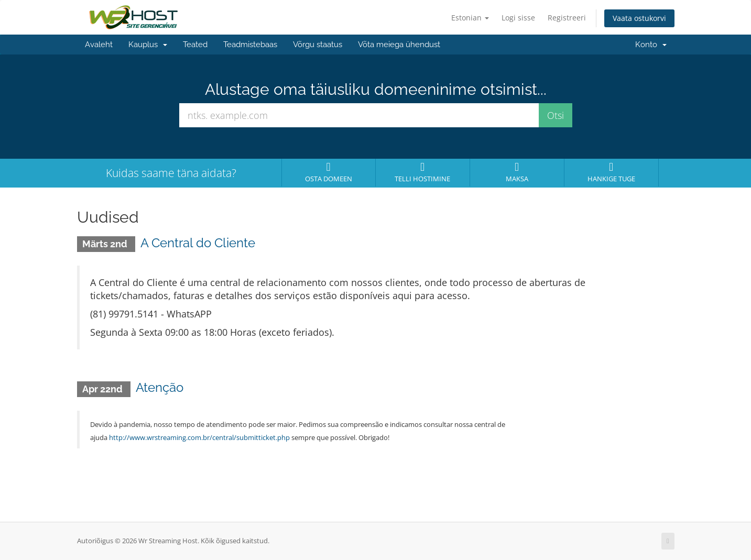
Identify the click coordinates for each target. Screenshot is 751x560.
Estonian (470, 18)
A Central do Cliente (198, 243)
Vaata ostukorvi (639, 18)
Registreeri (567, 18)
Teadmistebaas (250, 45)
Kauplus (148, 45)
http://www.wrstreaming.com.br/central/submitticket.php (199, 437)
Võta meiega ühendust (399, 45)
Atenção (160, 387)
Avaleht (99, 45)
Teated (195, 45)
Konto (651, 45)
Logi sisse (518, 18)
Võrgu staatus (318, 45)
